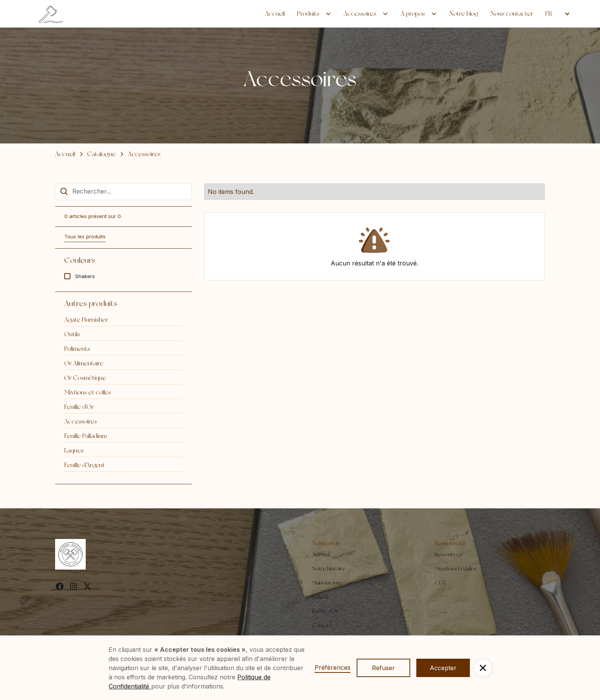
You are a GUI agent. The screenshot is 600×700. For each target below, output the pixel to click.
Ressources (448, 554)
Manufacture (327, 583)
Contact (322, 625)
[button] (314, 14)
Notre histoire (329, 568)
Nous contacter (512, 14)
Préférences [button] (333, 667)
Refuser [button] (383, 668)
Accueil (275, 14)
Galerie (321, 597)
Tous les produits (85, 236)
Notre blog (464, 14)
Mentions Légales (455, 568)
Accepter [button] (443, 668)
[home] (52, 14)
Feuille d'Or (325, 611)
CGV (441, 583)
